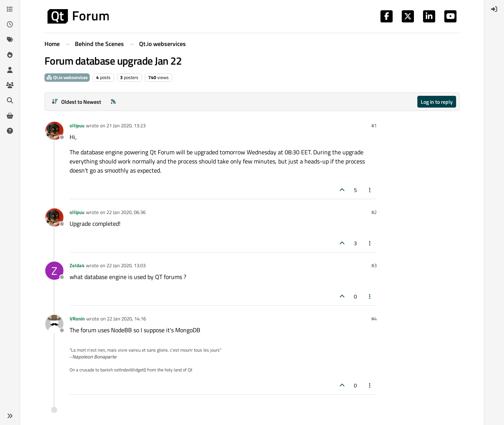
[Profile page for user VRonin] (54, 324)
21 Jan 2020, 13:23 (126, 125)
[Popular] (10, 55)
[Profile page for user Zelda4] (54, 271)
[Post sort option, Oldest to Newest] (76, 102)
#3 (374, 265)
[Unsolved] (10, 131)
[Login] (494, 9)
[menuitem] (494, 9)
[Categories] (10, 9)
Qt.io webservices (67, 77)
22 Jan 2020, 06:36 (126, 212)
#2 (374, 212)
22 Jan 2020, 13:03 (126, 265)
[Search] (10, 100)
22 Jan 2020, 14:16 (126, 319)
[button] (10, 416)
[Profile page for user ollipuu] (54, 131)
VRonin (77, 319)
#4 (374, 319)
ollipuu (77, 125)
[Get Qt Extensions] (10, 116)
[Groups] (10, 85)
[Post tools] (370, 190)
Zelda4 (77, 265)
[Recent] (10, 24)
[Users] (10, 70)
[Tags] (10, 40)
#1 (374, 125)
